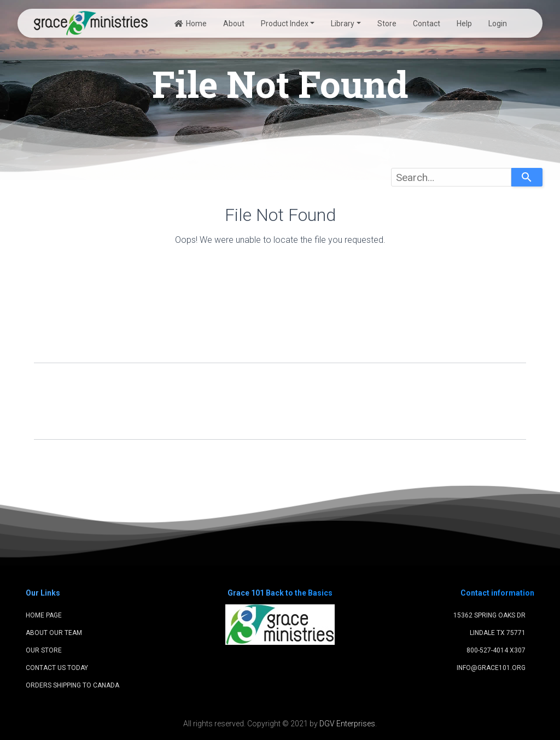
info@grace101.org (491, 668)
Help (464, 24)
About (234, 24)
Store (387, 24)
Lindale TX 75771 (498, 633)
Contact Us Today (57, 668)
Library (343, 24)
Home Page (44, 615)
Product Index (285, 24)
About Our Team (54, 633)
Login (498, 24)
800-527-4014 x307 (496, 650)
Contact (427, 24)
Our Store (44, 650)
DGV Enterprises (347, 724)
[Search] (527, 177)
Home (191, 24)
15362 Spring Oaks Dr (489, 615)
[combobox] (451, 177)
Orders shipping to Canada (72, 685)
